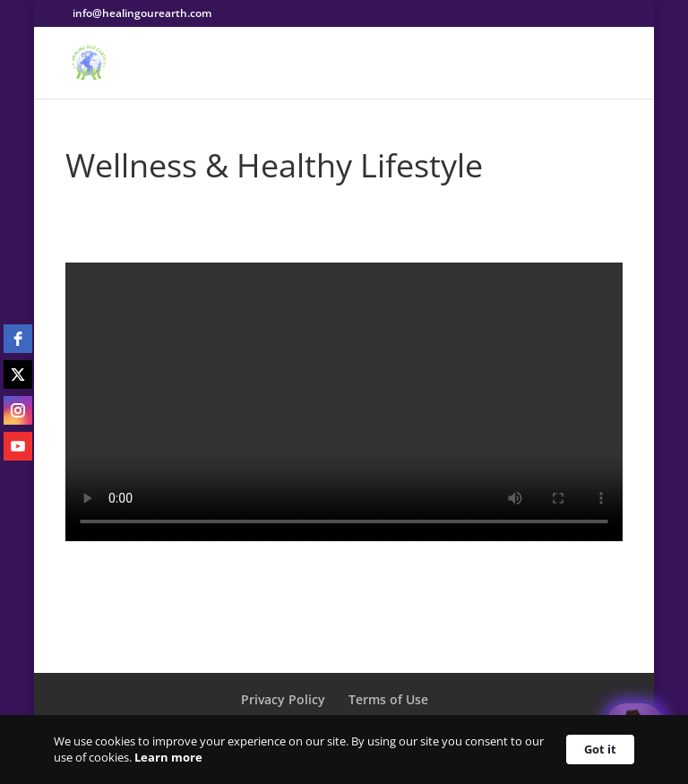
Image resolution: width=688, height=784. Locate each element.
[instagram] (18, 410)
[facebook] (18, 339)
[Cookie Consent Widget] (344, 750)
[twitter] (18, 375)
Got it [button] (600, 749)
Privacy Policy (283, 699)
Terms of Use (388, 699)
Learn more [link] (168, 757)
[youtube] (18, 446)
